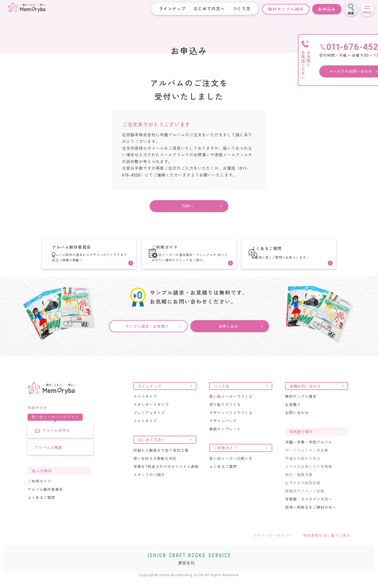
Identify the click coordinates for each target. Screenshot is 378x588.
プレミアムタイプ (149, 423)
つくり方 (237, 9)
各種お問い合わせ (305, 396)
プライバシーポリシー (273, 545)
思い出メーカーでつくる (231, 406)
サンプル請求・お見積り (147, 336)
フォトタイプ (145, 431)
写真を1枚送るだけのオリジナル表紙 (166, 476)
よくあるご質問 (41, 507)
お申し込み (229, 336)
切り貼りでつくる (225, 414)
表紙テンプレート (225, 439)
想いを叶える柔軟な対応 (155, 468)
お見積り (293, 414)
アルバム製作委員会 (45, 499)
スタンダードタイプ (151, 414)
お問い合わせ (297, 423)
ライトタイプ (145, 406)
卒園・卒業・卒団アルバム (309, 452)
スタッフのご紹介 (149, 485)
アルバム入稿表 (48, 457)
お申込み (323, 9)
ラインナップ (168, 9)
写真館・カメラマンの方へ (309, 509)
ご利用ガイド (39, 491)
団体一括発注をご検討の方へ (311, 517)
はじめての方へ (205, 9)
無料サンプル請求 (282, 9)
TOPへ (188, 209)
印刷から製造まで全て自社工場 (161, 460)
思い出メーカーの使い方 (231, 468)
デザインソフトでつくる (231, 423)
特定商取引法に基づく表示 (327, 545)
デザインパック (223, 431)
